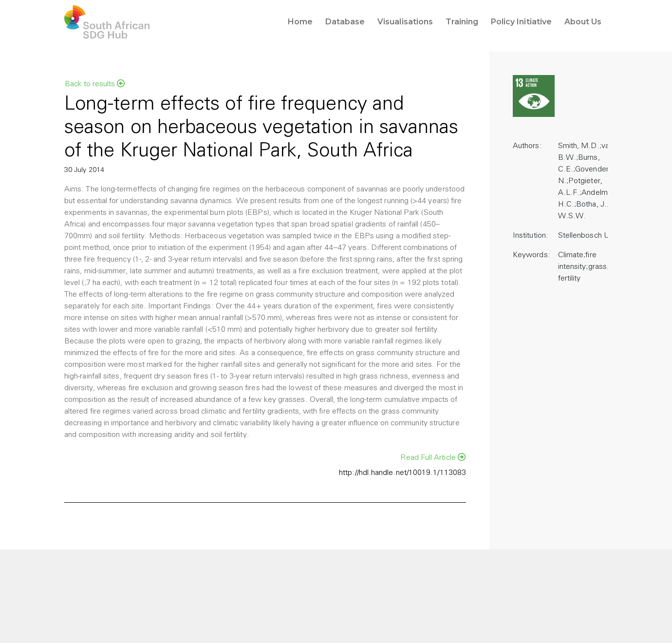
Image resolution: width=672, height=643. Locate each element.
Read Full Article (433, 457)
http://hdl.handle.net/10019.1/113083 (402, 473)
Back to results (95, 84)
